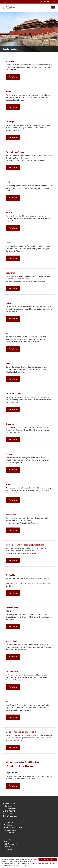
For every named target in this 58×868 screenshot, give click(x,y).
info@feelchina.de (10, 816)
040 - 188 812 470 (10, 811)
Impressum (8, 849)
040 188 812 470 (48, 2)
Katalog (7, 839)
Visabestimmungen (14, 641)
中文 (4, 2)
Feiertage (10, 122)
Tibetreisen (8, 825)
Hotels (9, 303)
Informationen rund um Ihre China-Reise (23, 762)
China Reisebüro (10, 833)
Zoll (7, 702)
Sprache (9, 454)
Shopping (10, 424)
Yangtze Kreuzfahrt (11, 830)
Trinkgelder (11, 575)
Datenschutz (9, 847)
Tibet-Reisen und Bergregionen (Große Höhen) (25, 545)
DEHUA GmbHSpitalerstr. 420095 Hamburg (10, 806)
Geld (8, 182)
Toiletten (9, 364)
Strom (8, 484)
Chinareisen (8, 823)
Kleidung (9, 333)
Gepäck (9, 212)
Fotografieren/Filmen (15, 152)
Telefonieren (11, 515)
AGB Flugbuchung (11, 844)
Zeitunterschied (12, 671)
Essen (8, 92)
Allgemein (10, 61)
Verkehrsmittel (12, 608)
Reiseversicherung (14, 394)
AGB (6, 842)
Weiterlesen (13, 77)
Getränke (10, 243)
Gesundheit (11, 273)
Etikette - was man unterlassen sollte (21, 732)
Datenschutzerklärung (23, 866)
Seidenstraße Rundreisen (13, 828)
